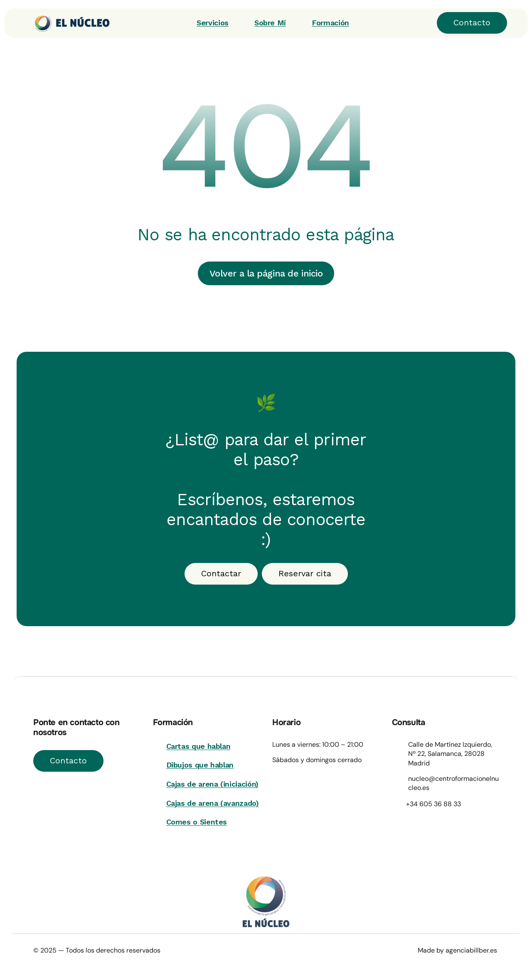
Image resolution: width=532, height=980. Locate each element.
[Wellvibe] (66, 23)
